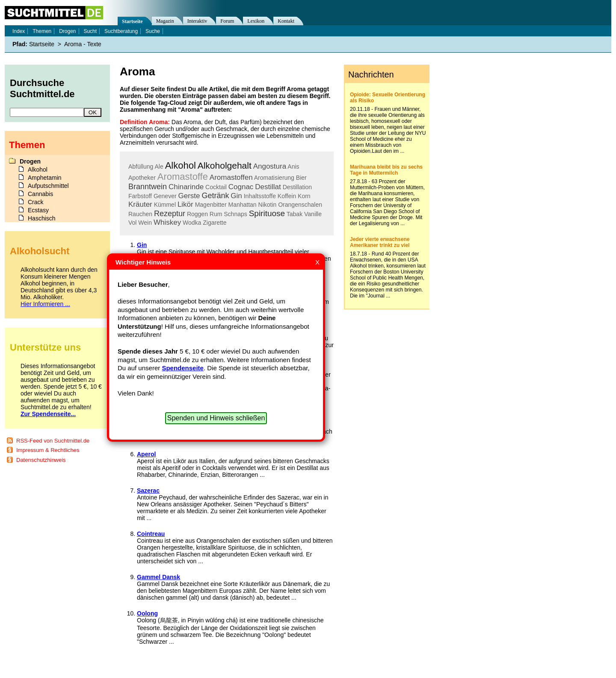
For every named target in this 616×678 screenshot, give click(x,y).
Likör (185, 204)
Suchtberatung (121, 31)
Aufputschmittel (48, 186)
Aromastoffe (183, 177)
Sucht (90, 31)
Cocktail (216, 187)
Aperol (146, 454)
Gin (236, 196)
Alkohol (181, 165)
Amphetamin (45, 178)
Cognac (241, 187)
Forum (227, 21)
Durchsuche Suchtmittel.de (42, 88)
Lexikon (256, 21)
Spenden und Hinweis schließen (216, 418)
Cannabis (40, 194)
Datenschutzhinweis (41, 460)
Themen (42, 31)
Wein (145, 223)
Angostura (270, 166)
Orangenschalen (300, 205)
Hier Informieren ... (45, 304)
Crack (36, 202)
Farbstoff (140, 196)
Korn (304, 196)
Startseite (132, 21)
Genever (165, 196)
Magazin (165, 21)
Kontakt (286, 21)
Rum (216, 214)
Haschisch (42, 218)
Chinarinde (186, 187)
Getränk (215, 196)
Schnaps (235, 214)
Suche (153, 31)
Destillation (297, 187)
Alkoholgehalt (225, 165)
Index (19, 31)
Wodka (192, 223)
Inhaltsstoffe (260, 196)
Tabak (295, 214)
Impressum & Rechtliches (48, 450)
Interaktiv (197, 21)
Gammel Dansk (158, 577)
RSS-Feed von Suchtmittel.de (53, 441)
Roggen (197, 214)
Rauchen (140, 214)
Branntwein (148, 187)
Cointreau (151, 534)
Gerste (189, 196)
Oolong (147, 613)
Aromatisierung (274, 178)
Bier (301, 178)
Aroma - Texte (83, 44)
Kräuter (140, 204)
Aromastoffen (231, 177)
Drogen (67, 31)
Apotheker (142, 178)
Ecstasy (38, 210)
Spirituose (267, 213)
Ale (159, 167)
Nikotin (268, 205)
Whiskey (167, 222)
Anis (293, 167)
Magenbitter (211, 205)
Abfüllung (141, 167)
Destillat (268, 187)
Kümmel (165, 205)
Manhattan (242, 205)
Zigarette (215, 223)
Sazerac (148, 491)
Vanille (313, 214)
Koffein (287, 196)
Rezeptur (170, 214)
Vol (132, 223)
